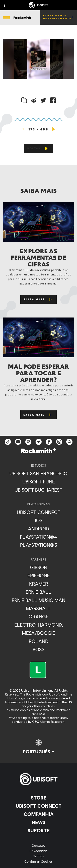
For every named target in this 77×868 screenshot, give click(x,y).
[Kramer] (38, 584)
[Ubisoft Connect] (38, 806)
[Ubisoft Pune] (38, 482)
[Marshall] (38, 608)
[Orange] (38, 617)
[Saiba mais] (38, 299)
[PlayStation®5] (38, 545)
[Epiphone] (38, 576)
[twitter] (39, 442)
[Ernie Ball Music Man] (38, 600)
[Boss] (38, 649)
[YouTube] (18, 442)
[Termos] (38, 856)
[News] (38, 822)
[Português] (39, 747)
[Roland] (38, 641)
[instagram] (59, 442)
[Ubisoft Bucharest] (38, 490)
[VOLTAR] (38, 148)
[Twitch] (28, 442)
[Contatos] (38, 845)
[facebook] (49, 442)
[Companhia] (38, 814)
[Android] (38, 529)
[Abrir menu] (6, 18)
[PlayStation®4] (38, 537)
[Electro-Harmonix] (38, 625)
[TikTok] (8, 442)
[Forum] (69, 442)
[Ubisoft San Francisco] (38, 473)
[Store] (38, 798)
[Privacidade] (38, 851)
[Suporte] (38, 830)
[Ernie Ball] (38, 592)
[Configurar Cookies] (38, 861)
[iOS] (38, 520)
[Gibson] (38, 567)
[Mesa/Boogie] (38, 633)
